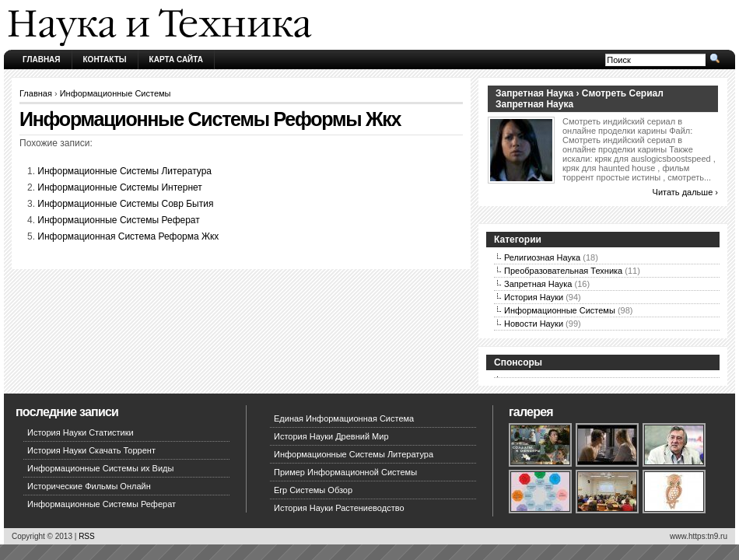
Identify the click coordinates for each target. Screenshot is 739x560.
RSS (87, 536)
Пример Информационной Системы (345, 472)
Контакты (105, 59)
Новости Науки (534, 324)
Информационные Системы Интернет (120, 187)
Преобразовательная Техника (563, 271)
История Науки (534, 297)
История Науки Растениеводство (339, 508)
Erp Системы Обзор (313, 490)
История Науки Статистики (81, 432)
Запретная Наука (538, 284)
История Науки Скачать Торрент (91, 450)
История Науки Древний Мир (331, 436)
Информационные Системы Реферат (118, 220)
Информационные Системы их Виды (100, 468)
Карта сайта (176, 59)
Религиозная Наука (542, 257)
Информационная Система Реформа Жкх (128, 236)
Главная (42, 59)
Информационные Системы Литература (124, 171)
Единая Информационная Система (344, 418)
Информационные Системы (116, 93)
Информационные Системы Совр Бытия (125, 204)
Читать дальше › (685, 192)
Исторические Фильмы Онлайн (89, 486)
